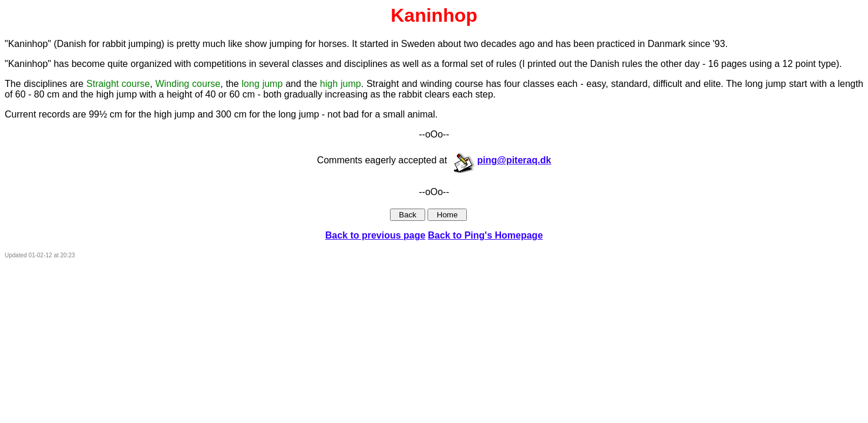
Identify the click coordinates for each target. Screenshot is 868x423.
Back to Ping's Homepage (485, 235)
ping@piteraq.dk (502, 160)
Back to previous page (376, 235)
